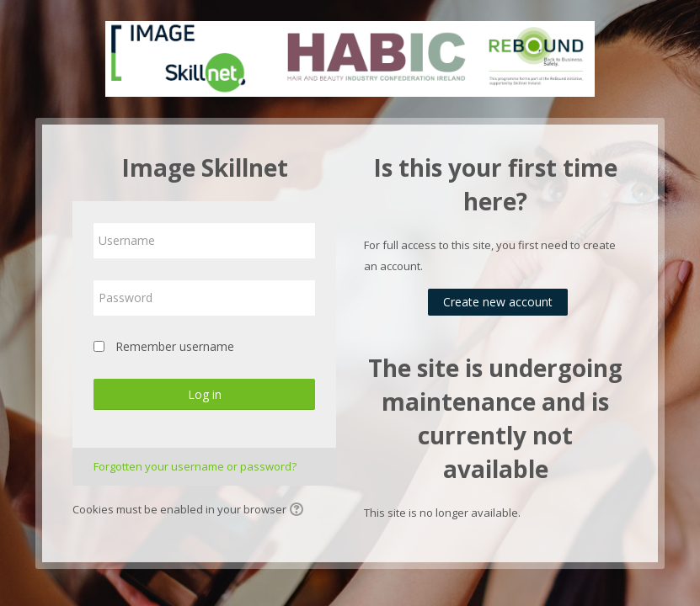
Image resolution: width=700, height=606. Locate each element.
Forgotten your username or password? (195, 466)
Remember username (175, 346)
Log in (205, 394)
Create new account (498, 302)
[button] (299, 511)
